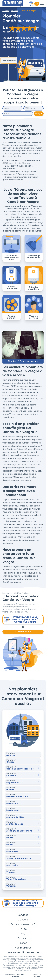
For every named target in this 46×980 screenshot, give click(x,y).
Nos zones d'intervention (23, 952)
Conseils (23, 920)
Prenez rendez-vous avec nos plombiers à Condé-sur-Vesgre (21, 620)
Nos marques (23, 948)
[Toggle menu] (42, 4)
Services (23, 915)
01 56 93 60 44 (23, 632)
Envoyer (39, 113)
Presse (23, 943)
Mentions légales (37, 975)
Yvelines (15, 11)
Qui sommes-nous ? (23, 924)
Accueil (6, 11)
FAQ (23, 934)
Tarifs (23, 929)
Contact (23, 938)
